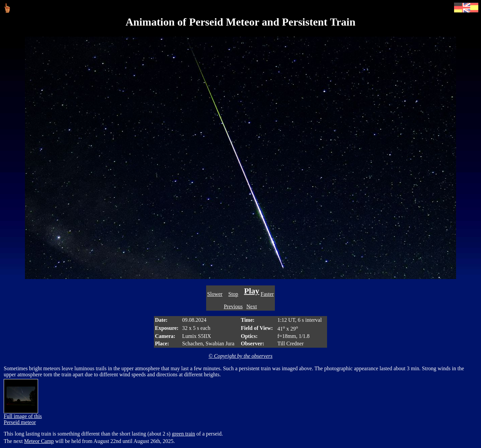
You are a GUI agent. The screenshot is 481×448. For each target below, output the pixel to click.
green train (183, 434)
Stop (233, 294)
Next (252, 306)
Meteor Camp (39, 441)
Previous (233, 306)
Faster (267, 294)
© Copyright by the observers (241, 356)
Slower (215, 294)
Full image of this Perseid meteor (23, 417)
